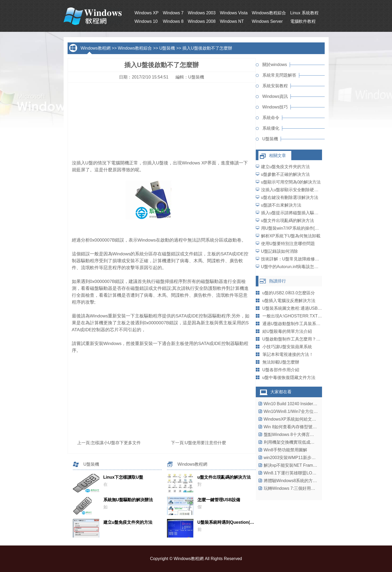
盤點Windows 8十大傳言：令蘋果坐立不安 (304, 435)
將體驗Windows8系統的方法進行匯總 (299, 481)
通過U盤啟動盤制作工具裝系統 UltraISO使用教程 (309, 324)
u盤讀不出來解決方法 (281, 205)
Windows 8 (173, 21)
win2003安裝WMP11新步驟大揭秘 (296, 458)
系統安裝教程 (275, 86)
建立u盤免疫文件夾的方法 (286, 167)
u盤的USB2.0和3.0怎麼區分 (289, 293)
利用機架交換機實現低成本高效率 (296, 442)
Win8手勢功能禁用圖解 (285, 450)
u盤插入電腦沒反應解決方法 (289, 301)
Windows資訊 (275, 96)
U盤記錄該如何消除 (280, 251)
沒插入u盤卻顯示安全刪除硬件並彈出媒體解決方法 (309, 190)
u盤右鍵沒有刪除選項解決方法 (290, 197)
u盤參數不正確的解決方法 (286, 174)
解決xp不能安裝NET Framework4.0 (297, 465)
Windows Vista (234, 13)
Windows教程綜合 (269, 13)
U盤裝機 (167, 48)
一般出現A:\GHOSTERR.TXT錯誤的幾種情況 (305, 316)
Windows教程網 (96, 48)
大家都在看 (281, 392)
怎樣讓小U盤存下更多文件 (116, 443)
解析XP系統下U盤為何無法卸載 (291, 236)
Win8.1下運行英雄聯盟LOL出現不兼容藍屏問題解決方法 (317, 473)
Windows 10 (146, 21)
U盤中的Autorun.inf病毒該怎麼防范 (294, 267)
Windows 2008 (202, 21)
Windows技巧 (275, 107)
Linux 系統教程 (304, 13)
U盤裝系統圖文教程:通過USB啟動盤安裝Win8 (305, 308)
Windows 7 (173, 13)
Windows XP (147, 13)
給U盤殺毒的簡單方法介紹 (287, 331)
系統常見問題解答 (279, 75)
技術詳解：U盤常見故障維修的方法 (294, 259)
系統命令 (271, 118)
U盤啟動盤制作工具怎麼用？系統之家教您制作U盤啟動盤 (316, 339)
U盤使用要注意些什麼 (205, 443)
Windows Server (267, 21)
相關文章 (278, 156)
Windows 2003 (202, 13)
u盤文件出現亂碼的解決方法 (288, 220)
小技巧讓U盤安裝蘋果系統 (287, 347)
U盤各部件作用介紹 (281, 370)
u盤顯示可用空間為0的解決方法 (291, 182)
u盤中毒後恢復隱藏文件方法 (289, 377)
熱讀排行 (278, 281)
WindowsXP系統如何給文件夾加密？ (298, 419)
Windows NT (232, 21)
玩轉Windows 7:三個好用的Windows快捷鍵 (305, 488)
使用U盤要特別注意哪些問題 (288, 244)
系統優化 (271, 128)
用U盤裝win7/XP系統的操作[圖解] (293, 228)
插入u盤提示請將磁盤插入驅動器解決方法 (300, 213)
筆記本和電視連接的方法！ (288, 354)
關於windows (275, 65)
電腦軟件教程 (303, 21)
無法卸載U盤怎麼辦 (281, 362)
